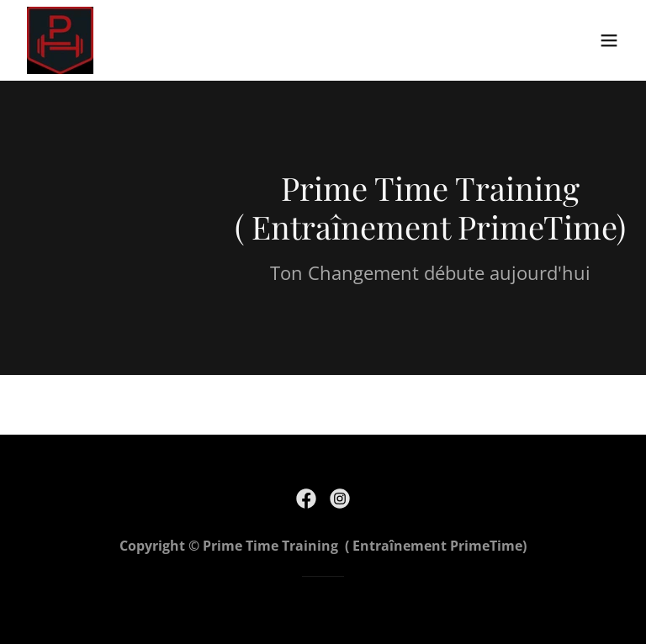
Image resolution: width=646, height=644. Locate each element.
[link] (60, 40)
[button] (609, 40)
